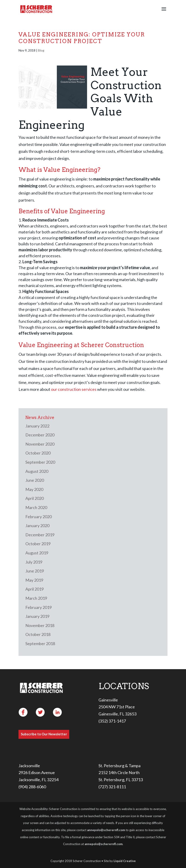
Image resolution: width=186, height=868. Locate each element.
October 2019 (38, 544)
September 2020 (40, 462)
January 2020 (37, 526)
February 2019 (39, 607)
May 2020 (34, 489)
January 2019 (37, 616)
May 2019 (34, 580)
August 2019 (37, 553)
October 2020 (38, 453)
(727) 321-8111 (112, 787)
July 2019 (34, 562)
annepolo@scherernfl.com (106, 830)
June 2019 (35, 571)
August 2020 (37, 471)
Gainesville (108, 700)
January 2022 (37, 426)
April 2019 (35, 589)
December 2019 (40, 535)
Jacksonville (29, 766)
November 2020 (40, 444)
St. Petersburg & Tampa (120, 766)
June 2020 (35, 480)
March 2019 (36, 598)
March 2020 (36, 507)
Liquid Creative (125, 861)
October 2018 (38, 634)
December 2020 (40, 435)
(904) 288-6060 (32, 787)
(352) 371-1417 (112, 721)
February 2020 (39, 517)
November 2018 (40, 625)
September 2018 (40, 643)
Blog (41, 50)
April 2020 (35, 498)
